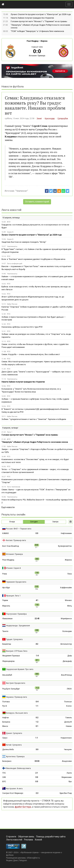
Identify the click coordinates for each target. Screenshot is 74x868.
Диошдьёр (67, 661)
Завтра (55, 522)
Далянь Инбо (8, 749)
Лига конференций (15, 264)
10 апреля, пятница (11, 218)
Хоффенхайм (66, 588)
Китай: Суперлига (14, 745)
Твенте (5, 631)
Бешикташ (7, 644)
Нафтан (6, 718)
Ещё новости (8, 507)
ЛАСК (69, 689)
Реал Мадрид (32, 41)
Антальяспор (66, 644)
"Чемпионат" (22, 191)
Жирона (44, 41)
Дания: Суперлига (14, 733)
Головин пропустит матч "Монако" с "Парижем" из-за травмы (39, 21)
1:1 (37, 706)
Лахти (69, 773)
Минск (5, 726)
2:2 (37, 793)
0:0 (37, 533)
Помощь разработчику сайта (51, 837)
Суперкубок (63, 119)
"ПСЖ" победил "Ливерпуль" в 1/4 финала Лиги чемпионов (37, 31)
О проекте (11, 837)
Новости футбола (13, 87)
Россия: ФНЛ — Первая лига (19, 529)
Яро (70, 782)
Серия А (10, 232)
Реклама (28, 840)
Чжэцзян (68, 749)
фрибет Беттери (23, 807)
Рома (5, 574)
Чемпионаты (12, 246)
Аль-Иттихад (66, 675)
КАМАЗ (6, 533)
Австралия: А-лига (14, 789)
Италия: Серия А (13, 568)
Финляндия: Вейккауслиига (18, 768)
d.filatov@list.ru (33, 858)
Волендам (67, 631)
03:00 (37, 761)
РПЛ (9, 256)
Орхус (5, 738)
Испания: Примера (37, 56)
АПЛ (9, 222)
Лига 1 (10, 432)
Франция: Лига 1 (13, 596)
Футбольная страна (29, 853)
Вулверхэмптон (65, 546)
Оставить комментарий (37, 202)
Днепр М (68, 722)
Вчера (12, 522)
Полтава (6, 702)
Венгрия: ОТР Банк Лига (17, 651)
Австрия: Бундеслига (16, 683)
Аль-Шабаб (7, 675)
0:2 (37, 718)
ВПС (4, 782)
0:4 (37, 702)
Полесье (68, 702)
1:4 (37, 656)
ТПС (4, 773)
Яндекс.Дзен (12, 860)
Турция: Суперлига (14, 639)
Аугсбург (6, 588)
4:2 (37, 644)
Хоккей (38, 840)
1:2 (37, 722)
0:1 (37, 726)
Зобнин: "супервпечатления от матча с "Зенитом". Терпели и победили (34, 419)
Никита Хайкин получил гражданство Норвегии (32, 18)
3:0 (37, 749)
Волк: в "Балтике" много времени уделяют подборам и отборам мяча (33, 259)
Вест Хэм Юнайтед (11, 546)
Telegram (23, 860)
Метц (69, 606)
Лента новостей (11, 210)
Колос (69, 706)
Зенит (39, 119)
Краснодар (50, 119)
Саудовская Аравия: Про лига (20, 669)
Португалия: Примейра (16, 614)
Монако (68, 600)
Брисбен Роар (66, 793)
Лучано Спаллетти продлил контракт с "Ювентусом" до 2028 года (41, 14)
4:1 (37, 600)
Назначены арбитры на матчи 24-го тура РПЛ (22, 327)
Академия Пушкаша (11, 656)
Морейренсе (66, 619)
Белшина (6, 722)
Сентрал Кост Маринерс (13, 793)
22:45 (37, 619)
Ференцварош (8, 661)
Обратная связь (26, 837)
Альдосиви (67, 761)
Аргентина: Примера (15, 756)
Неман (69, 726)
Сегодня (34, 522)
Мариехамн (67, 777)
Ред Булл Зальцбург (11, 689)
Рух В (5, 706)
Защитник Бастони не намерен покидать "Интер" (24, 242)
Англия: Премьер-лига (16, 540)
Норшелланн (66, 738)
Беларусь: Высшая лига (17, 713)
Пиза (70, 574)
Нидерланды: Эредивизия (18, 626)
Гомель (69, 718)
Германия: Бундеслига (16, 582)
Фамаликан (7, 619)
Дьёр (70, 656)
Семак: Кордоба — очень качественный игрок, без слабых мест (31, 354)
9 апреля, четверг (10, 428)
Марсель (6, 606)
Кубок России (12, 304)
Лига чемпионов (13, 487)
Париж (5, 600)
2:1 (37, 773)
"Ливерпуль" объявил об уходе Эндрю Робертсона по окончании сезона (35, 442)
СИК (4, 777)
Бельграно (7, 761)
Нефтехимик (66, 533)
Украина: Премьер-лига (16, 697)
